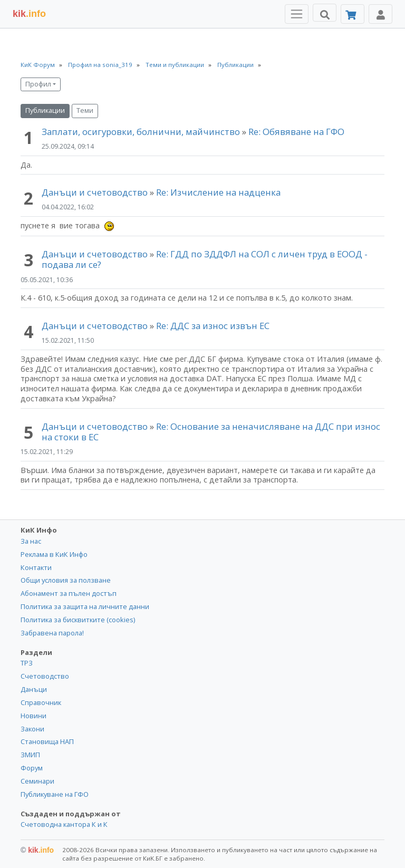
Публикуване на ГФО (55, 794)
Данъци (34, 689)
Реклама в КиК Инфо (54, 554)
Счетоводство (45, 676)
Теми (85, 110)
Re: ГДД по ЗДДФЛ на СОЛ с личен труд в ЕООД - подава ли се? (205, 259)
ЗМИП (30, 755)
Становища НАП (47, 741)
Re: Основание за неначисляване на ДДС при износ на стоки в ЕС (211, 432)
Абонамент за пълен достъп (69, 593)
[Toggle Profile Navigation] (380, 14)
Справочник (41, 702)
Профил (38, 84)
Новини (33, 716)
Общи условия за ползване (66, 580)
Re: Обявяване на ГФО (296, 132)
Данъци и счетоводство (95, 192)
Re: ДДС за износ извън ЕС (213, 326)
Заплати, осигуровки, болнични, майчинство (142, 132)
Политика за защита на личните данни (85, 606)
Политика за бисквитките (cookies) (78, 620)
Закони (32, 729)
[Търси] (325, 13)
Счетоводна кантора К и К (64, 824)
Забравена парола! (52, 633)
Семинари (37, 781)
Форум (32, 768)
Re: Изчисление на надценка (218, 192)
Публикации (45, 110)
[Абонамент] (353, 14)
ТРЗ (27, 663)
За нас (31, 541)
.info (29, 14)
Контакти (36, 567)
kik (37, 850)
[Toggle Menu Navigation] (297, 14)
